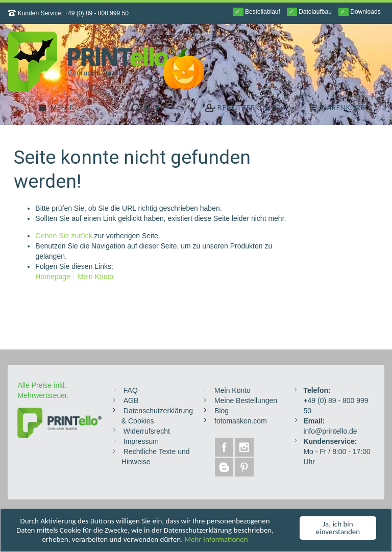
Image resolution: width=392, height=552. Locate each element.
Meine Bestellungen (246, 400)
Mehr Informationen (216, 540)
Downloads (360, 12)
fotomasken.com (241, 421)
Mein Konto (95, 277)
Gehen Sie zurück (64, 236)
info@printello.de (330, 431)
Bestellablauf (257, 12)
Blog (222, 411)
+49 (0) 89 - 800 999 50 (96, 13)
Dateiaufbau (309, 12)
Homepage (53, 277)
